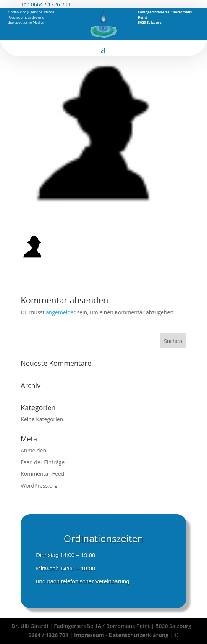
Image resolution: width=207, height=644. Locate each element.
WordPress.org (39, 485)
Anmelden (33, 450)
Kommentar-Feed (42, 474)
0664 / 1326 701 (51, 4)
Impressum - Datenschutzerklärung (122, 635)
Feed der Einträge (43, 462)
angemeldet (61, 312)
